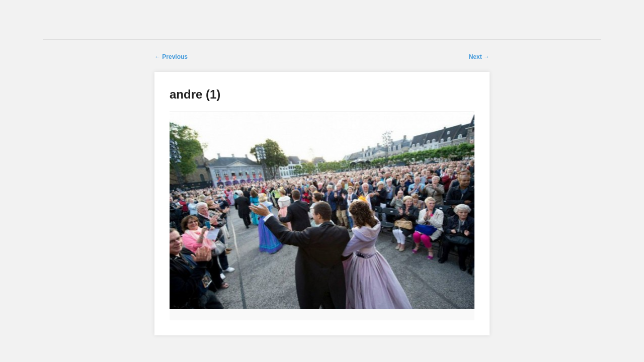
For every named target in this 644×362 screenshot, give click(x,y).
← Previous (171, 57)
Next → (479, 57)
